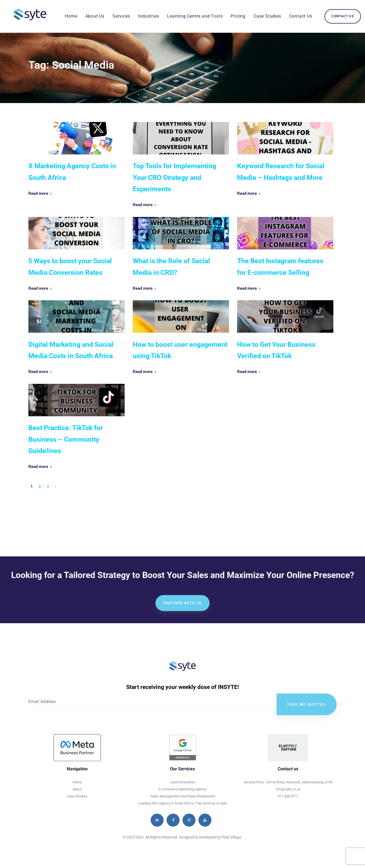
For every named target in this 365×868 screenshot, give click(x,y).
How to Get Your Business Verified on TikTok (276, 350)
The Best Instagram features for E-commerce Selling (280, 267)
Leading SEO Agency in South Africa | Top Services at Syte (183, 803)
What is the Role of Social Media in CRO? (171, 267)
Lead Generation (183, 782)
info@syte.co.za (288, 789)
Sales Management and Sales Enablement (183, 796)
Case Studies (77, 796)
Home (77, 782)
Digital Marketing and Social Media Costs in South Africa (71, 350)
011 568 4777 (288, 796)
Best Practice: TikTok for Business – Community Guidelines (66, 439)
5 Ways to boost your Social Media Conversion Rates (70, 267)
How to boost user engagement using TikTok (180, 350)
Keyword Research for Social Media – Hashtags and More (281, 172)
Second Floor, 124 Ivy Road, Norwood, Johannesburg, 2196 (288, 782)
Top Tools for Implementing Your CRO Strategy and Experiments (174, 177)
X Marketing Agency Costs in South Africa (72, 172)
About (77, 789)
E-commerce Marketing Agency (183, 789)
